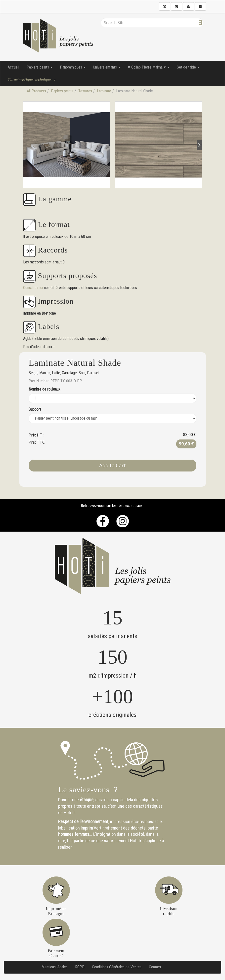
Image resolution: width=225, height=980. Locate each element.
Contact (155, 967)
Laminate (104, 91)
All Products (36, 91)
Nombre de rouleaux (44, 389)
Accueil (13, 67)
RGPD (80, 967)
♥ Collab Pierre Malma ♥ (149, 67)
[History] (165, 6)
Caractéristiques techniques (32, 80)
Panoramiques (73, 67)
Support (35, 409)
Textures (85, 91)
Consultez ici (34, 288)
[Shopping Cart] (177, 6)
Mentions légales (55, 967)
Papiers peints (40, 67)
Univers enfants (107, 67)
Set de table (188, 67)
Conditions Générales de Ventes (117, 967)
